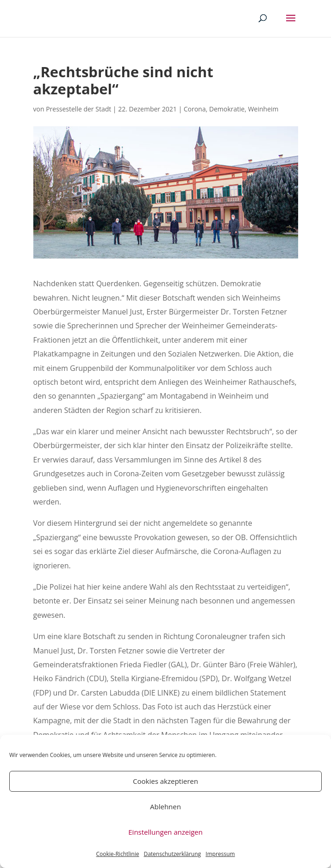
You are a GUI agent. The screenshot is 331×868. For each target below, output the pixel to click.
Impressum (220, 854)
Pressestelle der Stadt (78, 109)
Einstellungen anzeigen (165, 832)
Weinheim (263, 109)
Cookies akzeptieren (165, 781)
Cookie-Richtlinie (118, 854)
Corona (195, 109)
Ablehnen (165, 806)
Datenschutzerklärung (172, 854)
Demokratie (227, 109)
